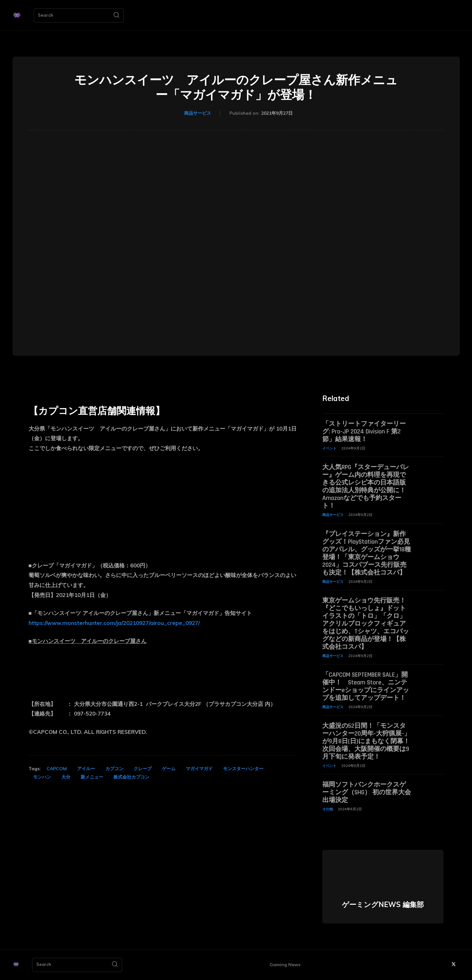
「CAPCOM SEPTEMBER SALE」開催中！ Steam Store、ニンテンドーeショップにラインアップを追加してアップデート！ (366, 686)
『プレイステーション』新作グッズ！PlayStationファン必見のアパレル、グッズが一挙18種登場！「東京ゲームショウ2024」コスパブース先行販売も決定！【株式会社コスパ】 (367, 553)
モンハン (42, 777)
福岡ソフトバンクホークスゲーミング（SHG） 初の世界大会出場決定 (367, 792)
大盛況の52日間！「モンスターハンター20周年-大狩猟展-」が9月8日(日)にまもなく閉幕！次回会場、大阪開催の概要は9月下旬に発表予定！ (366, 741)
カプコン (114, 769)
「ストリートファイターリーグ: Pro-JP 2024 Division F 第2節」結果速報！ (364, 432)
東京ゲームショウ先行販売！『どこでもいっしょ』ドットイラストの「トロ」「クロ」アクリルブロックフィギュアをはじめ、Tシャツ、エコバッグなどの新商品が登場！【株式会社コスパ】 (366, 624)
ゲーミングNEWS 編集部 (383, 904)
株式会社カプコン (131, 777)
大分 (66, 777)
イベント (329, 448)
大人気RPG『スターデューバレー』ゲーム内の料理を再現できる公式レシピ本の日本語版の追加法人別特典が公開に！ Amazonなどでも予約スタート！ (366, 486)
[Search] (116, 15)
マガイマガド (199, 769)
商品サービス (198, 113)
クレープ (143, 769)
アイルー (86, 769)
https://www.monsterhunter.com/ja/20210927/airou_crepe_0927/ (114, 623)
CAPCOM (57, 769)
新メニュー (92, 777)
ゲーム (169, 769)
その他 (328, 809)
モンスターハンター (243, 769)
